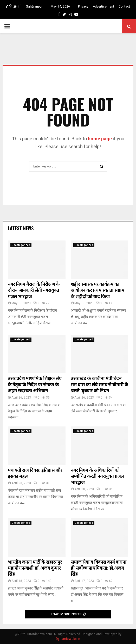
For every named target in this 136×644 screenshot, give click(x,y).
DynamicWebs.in (68, 639)
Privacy (83, 7)
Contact (124, 7)
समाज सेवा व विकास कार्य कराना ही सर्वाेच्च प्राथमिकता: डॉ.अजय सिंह (99, 568)
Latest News (21, 228)
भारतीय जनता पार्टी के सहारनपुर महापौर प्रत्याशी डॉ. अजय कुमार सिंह (35, 568)
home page (100, 139)
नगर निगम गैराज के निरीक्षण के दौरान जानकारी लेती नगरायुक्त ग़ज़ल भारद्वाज (34, 291)
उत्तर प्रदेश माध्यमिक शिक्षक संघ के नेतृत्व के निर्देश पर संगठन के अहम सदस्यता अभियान (35, 385)
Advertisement (103, 7)
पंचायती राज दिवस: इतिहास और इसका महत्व (35, 474)
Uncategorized (21, 245)
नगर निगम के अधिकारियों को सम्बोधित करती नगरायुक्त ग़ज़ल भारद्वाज (97, 477)
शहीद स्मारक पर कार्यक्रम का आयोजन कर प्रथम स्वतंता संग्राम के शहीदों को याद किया (98, 291)
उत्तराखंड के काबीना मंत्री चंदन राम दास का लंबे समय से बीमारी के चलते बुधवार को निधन (99, 385)
